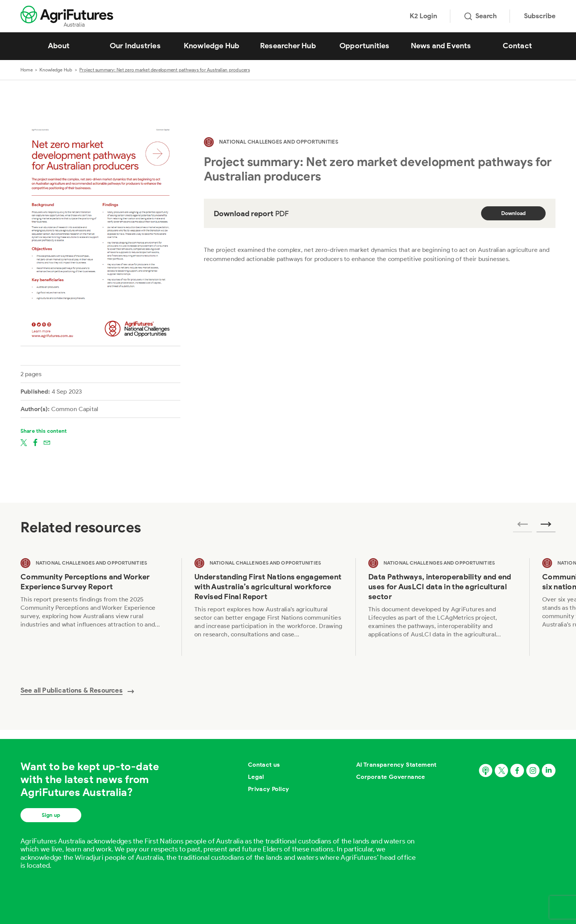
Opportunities (365, 46)
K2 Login (423, 16)
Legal (256, 777)
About (59, 46)
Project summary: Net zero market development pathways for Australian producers (165, 70)
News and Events (441, 46)
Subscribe (540, 16)
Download (514, 213)
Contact (517, 46)
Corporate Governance (391, 777)
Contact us (264, 765)
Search (481, 16)
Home (27, 70)
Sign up (51, 815)
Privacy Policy (269, 789)
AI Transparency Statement (396, 765)
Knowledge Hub (212, 46)
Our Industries (135, 46)
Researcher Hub (288, 46)
